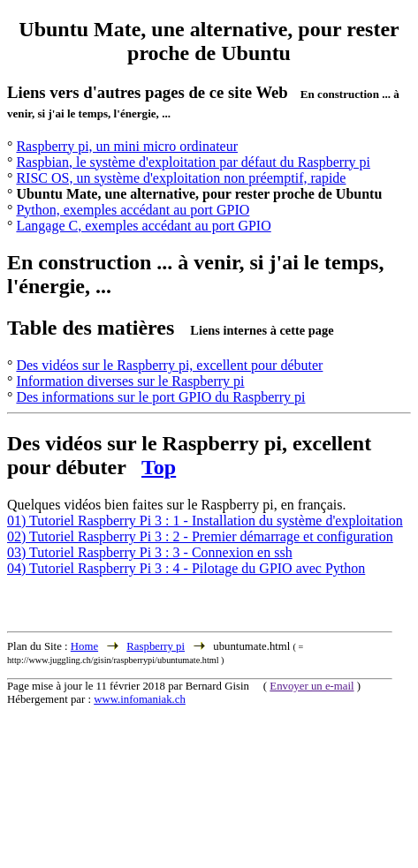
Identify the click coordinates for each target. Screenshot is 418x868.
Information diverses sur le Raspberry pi (130, 381)
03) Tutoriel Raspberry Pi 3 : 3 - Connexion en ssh (150, 552)
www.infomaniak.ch (140, 699)
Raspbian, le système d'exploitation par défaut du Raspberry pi (193, 162)
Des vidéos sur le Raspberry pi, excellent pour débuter (169, 365)
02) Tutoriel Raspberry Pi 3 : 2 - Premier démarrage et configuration (200, 536)
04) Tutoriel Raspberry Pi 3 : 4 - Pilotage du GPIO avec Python (186, 568)
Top (159, 467)
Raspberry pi (156, 646)
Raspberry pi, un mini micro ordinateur (127, 146)
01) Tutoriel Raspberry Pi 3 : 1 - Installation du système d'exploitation (205, 521)
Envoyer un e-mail (312, 686)
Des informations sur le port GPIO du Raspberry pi (160, 397)
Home (84, 646)
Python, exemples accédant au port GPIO (133, 210)
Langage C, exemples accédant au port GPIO (143, 226)
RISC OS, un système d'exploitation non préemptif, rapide (181, 178)
